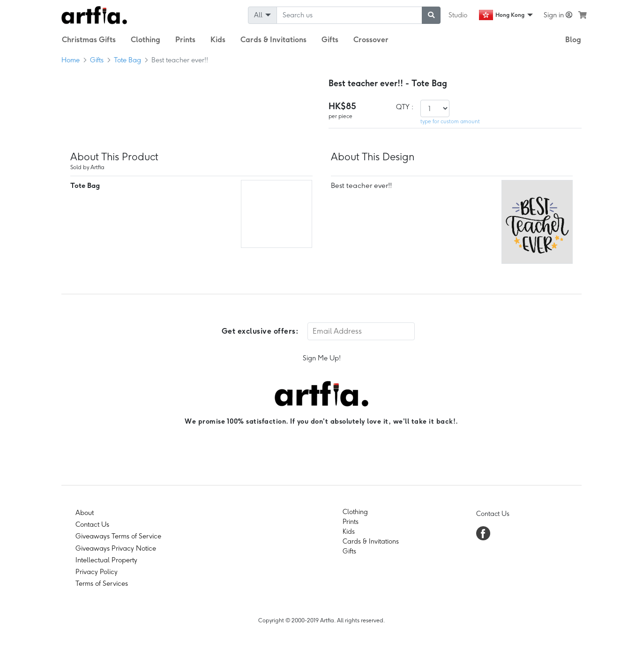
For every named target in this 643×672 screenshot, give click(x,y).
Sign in (558, 15)
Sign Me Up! (322, 358)
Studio (458, 15)
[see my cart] (583, 15)
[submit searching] (431, 15)
